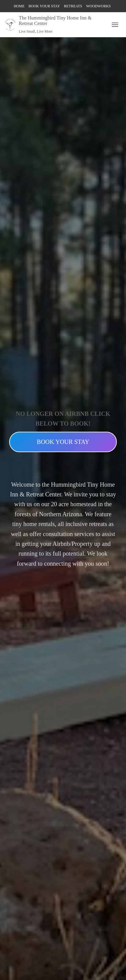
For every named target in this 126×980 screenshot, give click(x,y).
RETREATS (73, 6)
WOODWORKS (98, 6)
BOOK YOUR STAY (44, 6)
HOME (19, 6)
